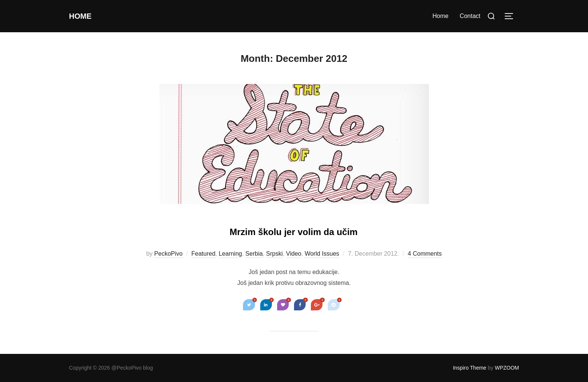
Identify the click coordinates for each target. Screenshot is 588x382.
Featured (203, 254)
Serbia (254, 254)
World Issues (322, 254)
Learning (230, 254)
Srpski (274, 254)
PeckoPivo (168, 254)
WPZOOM (507, 368)
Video (294, 254)
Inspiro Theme (470, 368)
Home (84, 16)
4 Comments (425, 254)
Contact (470, 16)
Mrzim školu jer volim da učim (294, 230)
